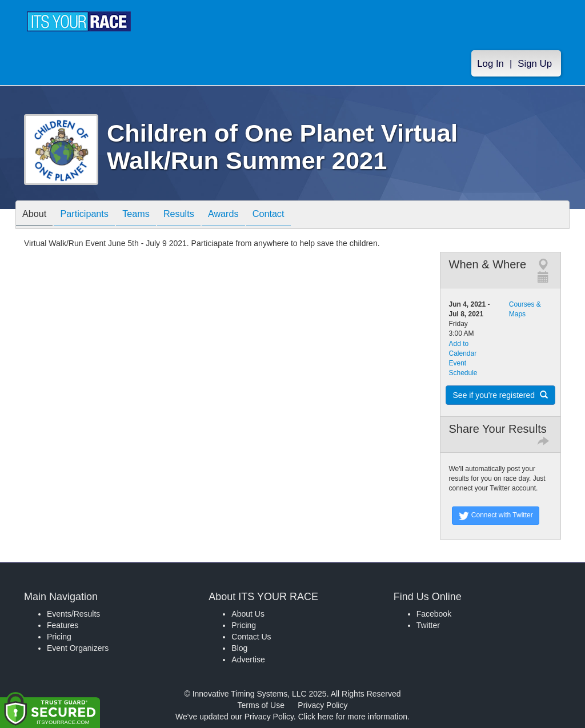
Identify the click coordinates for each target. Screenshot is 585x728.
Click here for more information (353, 717)
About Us (248, 614)
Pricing (59, 637)
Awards (249, 216)
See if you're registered (500, 395)
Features (63, 625)
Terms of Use (261, 705)
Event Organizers (78, 648)
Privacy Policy (322, 705)
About (37, 216)
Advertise (248, 659)
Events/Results (73, 614)
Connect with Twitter (496, 516)
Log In (490, 64)
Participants (93, 216)
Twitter (428, 625)
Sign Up (535, 64)
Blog (239, 648)
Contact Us (251, 637)
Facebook (434, 614)
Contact (300, 216)
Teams (151, 216)
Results (199, 216)
